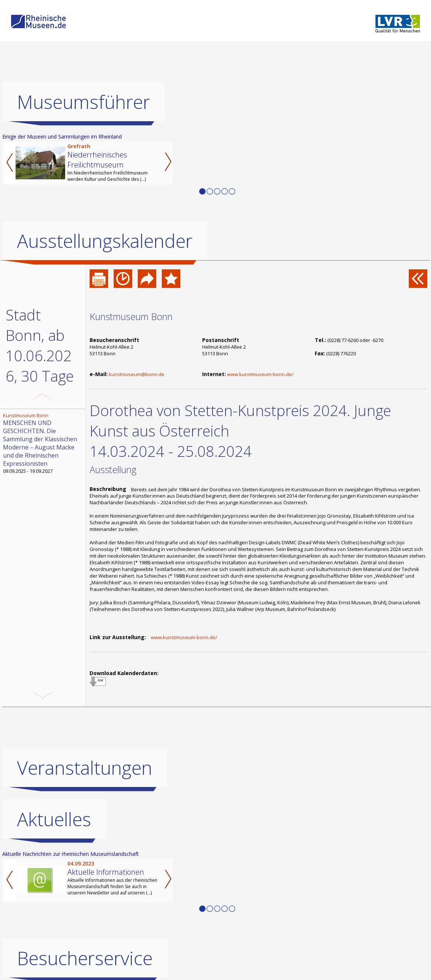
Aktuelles (54, 819)
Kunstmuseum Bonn (131, 316)
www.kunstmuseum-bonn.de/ (260, 374)
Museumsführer (83, 102)
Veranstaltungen (85, 768)
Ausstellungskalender (105, 241)
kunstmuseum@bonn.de (137, 374)
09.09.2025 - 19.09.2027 (43, 443)
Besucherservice (85, 958)
